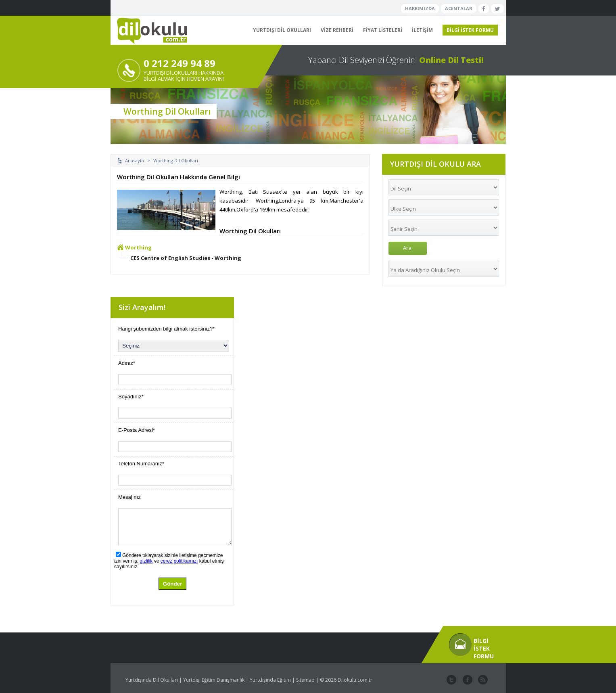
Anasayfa (135, 160)
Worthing (138, 247)
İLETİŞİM (422, 30)
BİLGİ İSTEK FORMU (470, 30)
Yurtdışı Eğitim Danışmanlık (214, 680)
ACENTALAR (459, 8)
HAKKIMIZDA (420, 8)
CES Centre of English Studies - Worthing (186, 258)
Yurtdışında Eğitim (270, 680)
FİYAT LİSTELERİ (383, 30)
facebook (467, 680)
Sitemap (305, 680)
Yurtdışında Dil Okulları (152, 680)
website (482, 680)
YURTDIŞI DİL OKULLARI (282, 30)
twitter (451, 680)
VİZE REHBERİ (337, 30)
